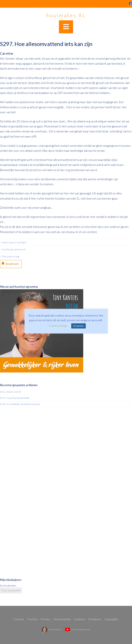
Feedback (95, 619)
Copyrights (111, 619)
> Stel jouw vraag (10, 256)
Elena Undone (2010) (10, 392)
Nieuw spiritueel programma (19, 287)
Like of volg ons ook (78, 630)
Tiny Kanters (51, 630)
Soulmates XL (66, 15)
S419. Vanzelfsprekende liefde (15, 398)
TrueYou (33, 619)
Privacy (46, 619)
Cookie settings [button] (58, 326)
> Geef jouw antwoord (13, 249)
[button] (66, 27)
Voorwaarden (62, 619)
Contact (19, 619)
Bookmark (10, 264)
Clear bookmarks (11, 591)
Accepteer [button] (78, 326)
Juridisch (80, 619)
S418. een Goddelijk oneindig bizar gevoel (20, 404)
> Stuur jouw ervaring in (13, 242)
